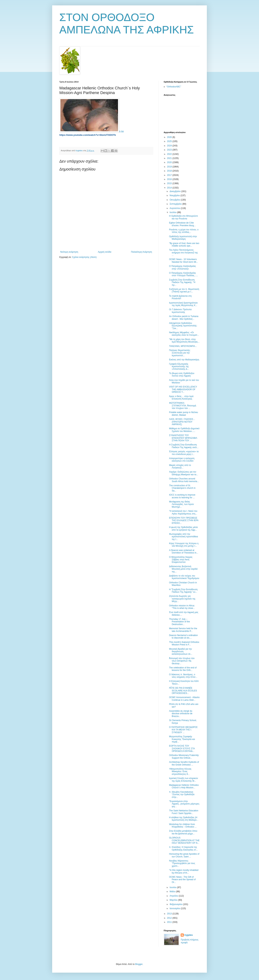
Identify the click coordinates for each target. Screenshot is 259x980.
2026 (170, 137)
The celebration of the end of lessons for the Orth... (183, 669)
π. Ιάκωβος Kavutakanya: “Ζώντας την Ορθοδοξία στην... (182, 795)
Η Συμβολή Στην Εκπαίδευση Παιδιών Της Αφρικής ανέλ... (184, 446)
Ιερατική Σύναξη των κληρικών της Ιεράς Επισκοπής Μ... (184, 780)
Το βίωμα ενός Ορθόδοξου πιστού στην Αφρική (182, 375)
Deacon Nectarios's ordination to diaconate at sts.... (183, 637)
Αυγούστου (175, 208)
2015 (170, 183)
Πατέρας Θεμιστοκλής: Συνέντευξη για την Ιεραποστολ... (180, 353)
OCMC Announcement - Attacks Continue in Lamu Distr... (184, 699)
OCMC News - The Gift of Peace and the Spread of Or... (182, 880)
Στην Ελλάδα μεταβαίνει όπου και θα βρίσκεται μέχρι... (183, 832)
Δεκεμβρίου (175, 191)
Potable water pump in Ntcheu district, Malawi (184, 414)
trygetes (189, 935)
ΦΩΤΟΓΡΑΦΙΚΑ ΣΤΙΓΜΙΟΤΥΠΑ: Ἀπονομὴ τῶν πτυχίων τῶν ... (183, 406)
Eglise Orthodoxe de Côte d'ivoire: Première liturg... (182, 224)
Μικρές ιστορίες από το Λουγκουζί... (180, 466)
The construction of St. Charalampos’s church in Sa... (182, 488)
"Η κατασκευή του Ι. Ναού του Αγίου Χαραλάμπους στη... (183, 512)
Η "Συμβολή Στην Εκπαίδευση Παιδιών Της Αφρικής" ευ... (183, 591)
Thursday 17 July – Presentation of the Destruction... (180, 622)
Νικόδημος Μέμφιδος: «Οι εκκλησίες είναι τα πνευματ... (184, 334)
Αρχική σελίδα (105, 252)
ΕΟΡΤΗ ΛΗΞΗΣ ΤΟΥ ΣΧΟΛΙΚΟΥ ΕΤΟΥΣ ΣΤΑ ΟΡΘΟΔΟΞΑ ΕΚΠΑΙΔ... (182, 748)
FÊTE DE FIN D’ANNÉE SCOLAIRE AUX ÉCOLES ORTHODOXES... (183, 691)
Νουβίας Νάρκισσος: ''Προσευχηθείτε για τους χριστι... (182, 863)
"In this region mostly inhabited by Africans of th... (184, 871)
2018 (170, 171)
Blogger (139, 964)
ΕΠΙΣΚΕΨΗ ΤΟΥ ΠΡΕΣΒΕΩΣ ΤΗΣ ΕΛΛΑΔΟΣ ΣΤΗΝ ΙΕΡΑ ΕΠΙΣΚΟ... (184, 520)
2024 (170, 146)
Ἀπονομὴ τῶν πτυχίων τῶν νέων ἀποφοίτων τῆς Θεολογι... (182, 661)
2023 (170, 150)
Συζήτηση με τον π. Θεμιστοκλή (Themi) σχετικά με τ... (184, 290)
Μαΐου (173, 892)
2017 (170, 175)
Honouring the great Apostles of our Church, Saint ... (184, 855)
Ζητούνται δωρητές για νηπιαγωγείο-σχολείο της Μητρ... (182, 599)
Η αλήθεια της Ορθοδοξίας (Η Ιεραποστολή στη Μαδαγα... (184, 819)
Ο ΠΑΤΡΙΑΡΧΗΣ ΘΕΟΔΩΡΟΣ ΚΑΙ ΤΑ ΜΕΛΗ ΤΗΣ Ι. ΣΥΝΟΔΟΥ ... (183, 730)
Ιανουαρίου (175, 908)
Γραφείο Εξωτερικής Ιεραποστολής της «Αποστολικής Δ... (179, 367)
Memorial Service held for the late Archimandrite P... (183, 630)
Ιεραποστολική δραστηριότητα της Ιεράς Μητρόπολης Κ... (183, 304)
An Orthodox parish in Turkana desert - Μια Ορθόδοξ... (184, 318)
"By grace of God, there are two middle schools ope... (184, 245)
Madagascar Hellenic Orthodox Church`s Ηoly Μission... (184, 786)
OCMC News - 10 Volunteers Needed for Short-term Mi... (183, 261)
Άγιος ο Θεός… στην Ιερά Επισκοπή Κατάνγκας (181, 398)
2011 (170, 922)
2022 (170, 154)
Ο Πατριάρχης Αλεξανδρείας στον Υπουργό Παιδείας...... (184, 274)
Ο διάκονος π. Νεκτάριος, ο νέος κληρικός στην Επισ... (183, 676)
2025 (170, 141)
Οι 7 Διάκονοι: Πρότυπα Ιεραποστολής (180, 311)
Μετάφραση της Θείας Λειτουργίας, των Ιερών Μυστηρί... (181, 504)
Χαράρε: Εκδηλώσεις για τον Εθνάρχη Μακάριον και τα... (184, 473)
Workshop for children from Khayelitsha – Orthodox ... (183, 826)
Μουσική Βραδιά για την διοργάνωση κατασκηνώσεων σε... (181, 652)
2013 (170, 914)
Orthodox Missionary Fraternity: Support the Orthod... (184, 756)
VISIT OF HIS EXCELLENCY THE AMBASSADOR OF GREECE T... (183, 389)
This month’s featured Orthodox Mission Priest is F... (184, 643)
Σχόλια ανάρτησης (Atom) (84, 257)
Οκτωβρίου (175, 200)
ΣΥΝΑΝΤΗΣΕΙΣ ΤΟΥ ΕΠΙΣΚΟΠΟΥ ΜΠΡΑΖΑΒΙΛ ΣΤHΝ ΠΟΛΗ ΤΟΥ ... (183, 438)
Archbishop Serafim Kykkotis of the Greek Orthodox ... (184, 763)
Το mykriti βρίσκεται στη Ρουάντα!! (180, 297)
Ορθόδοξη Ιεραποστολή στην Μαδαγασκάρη (183, 238)
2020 (170, 162)
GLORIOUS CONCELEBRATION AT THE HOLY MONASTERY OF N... (184, 840)
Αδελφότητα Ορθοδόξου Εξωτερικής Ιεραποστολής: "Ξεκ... (183, 326)
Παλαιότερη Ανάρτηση (141, 252)
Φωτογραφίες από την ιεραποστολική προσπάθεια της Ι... (184, 537)
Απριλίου (174, 896)
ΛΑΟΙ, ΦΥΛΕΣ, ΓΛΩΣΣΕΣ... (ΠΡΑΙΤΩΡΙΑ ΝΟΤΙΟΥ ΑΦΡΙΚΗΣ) (182, 422)
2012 (170, 918)
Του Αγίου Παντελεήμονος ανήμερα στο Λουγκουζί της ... (183, 253)
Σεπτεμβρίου (176, 204)
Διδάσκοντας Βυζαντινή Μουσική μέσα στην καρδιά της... (183, 569)
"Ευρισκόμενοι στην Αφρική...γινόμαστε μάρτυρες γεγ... (184, 804)
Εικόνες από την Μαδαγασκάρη (184, 360)
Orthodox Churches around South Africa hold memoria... (184, 480)
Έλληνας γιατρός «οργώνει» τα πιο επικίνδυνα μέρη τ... (184, 453)
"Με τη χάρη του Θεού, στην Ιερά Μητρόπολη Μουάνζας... (184, 341)
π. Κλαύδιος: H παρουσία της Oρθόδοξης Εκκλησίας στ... (183, 848)
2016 (170, 179)
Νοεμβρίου (175, 195)
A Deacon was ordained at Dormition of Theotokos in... (184, 551)
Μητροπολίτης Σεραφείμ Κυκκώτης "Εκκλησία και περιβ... (182, 739)
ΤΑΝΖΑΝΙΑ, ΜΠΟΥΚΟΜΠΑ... (183, 346)
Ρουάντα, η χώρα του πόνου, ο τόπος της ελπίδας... (184, 231)
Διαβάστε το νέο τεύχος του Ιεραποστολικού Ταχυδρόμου (184, 577)
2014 (170, 188)
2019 (170, 167)
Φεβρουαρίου (176, 904)
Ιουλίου (173, 212)
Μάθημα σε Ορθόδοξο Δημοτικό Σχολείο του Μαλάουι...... (184, 430)
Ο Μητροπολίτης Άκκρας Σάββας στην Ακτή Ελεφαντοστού (181, 560)
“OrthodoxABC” (174, 87)
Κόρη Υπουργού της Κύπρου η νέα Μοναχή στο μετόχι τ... (184, 545)
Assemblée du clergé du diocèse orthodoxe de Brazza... (181, 714)
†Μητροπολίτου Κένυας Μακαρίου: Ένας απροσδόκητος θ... (180, 772)
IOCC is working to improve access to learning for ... (182, 496)
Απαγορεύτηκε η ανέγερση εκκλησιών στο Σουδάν (182, 460)
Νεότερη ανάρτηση (69, 252)
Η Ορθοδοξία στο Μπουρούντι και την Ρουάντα (183, 217)
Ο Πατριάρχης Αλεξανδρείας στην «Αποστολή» (182, 267)
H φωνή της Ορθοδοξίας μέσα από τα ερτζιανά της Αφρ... (183, 528)
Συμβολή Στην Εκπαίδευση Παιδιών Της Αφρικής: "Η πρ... (182, 282)
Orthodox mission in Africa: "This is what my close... (182, 607)
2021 (170, 158)
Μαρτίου (174, 900)
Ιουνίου (173, 887)
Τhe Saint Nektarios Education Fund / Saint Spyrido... (184, 812)
